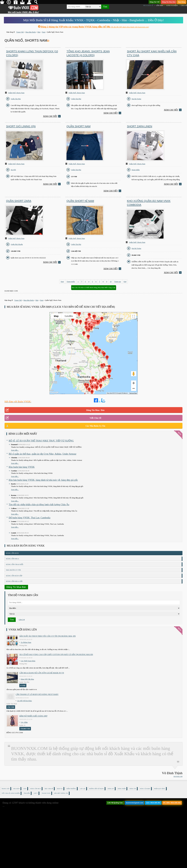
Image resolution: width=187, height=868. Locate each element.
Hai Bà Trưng (136, 99)
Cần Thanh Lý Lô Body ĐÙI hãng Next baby (37, 694)
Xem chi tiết (50, 116)
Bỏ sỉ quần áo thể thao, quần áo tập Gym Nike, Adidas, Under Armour (43, 454)
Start (62, 282)
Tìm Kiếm (27, 793)
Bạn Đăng (182, 2)
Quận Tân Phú (16, 99)
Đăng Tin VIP (155, 2)
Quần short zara (19, 201)
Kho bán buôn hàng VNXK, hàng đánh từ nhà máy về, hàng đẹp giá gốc (43, 480)
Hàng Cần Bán (12, 553)
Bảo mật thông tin (61, 793)
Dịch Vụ (60, 789)
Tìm (105, 7)
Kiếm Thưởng (71, 789)
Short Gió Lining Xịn (21, 126)
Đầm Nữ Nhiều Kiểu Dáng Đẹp (33, 716)
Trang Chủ (6, 789)
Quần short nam (79, 126)
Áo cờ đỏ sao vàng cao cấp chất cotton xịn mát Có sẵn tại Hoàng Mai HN (56, 655)
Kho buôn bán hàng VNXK (22, 467)
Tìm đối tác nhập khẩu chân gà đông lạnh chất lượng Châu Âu (39, 505)
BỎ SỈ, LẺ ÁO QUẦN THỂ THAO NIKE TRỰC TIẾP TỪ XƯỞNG (41, 441)
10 (111, 282)
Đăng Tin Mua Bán (169, 2)
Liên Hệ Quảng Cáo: (115, 803)
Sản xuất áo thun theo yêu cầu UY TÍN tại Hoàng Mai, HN (48, 636)
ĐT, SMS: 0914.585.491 (172, 803)
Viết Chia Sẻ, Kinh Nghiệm (11, 793)
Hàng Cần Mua (12, 559)
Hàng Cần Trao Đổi (15, 564)
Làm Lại (22, 619)
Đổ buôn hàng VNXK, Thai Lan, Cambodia (29, 518)
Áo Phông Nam (26, 642)
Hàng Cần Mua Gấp (14, 581)
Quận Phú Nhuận (17, 244)
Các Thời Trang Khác (28, 661)
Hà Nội (13, 170)
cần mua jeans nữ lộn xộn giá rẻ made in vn (42, 673)
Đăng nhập (122, 789)
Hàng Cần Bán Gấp (14, 576)
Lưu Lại (83, 789)
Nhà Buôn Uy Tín (13, 570)
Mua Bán (16, 789)
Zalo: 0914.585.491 (153, 803)
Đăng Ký (111, 789)
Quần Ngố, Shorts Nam (16, 93)
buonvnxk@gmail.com (135, 803)
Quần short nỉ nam (80, 201)
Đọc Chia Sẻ (49, 789)
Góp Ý (36, 793)
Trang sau (118, 282)
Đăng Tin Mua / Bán (95, 410)
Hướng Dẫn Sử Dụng (97, 789)
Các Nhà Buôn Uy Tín (95, 426)
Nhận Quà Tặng (160, 789)
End (125, 282)
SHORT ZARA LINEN (140, 126)
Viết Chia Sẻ (95, 418)
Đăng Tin (133, 789)
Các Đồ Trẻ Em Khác (24, 701)
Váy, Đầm (24, 722)
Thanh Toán (46, 793)
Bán (25, 789)
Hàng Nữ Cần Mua (27, 679)
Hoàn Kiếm (136, 170)
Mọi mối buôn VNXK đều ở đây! (23, 11)
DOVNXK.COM (178, 776)
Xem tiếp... (15, 450)
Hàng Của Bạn (145, 789)
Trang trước (71, 282)
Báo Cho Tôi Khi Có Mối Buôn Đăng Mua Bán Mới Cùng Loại (94, 287)
